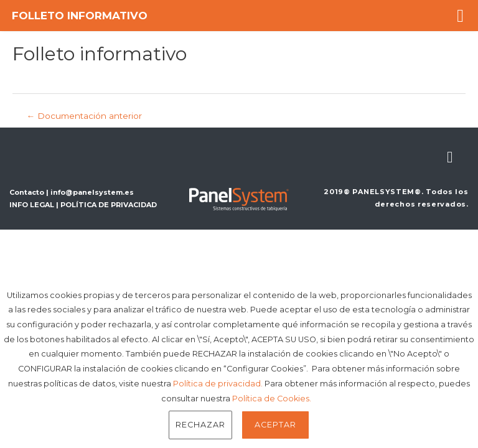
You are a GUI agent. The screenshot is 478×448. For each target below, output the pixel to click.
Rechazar (200, 425)
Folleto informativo (80, 16)
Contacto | (30, 192)
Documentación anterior (84, 116)
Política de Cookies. (272, 399)
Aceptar (275, 425)
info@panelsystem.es (92, 192)
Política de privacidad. (218, 384)
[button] (460, 16)
